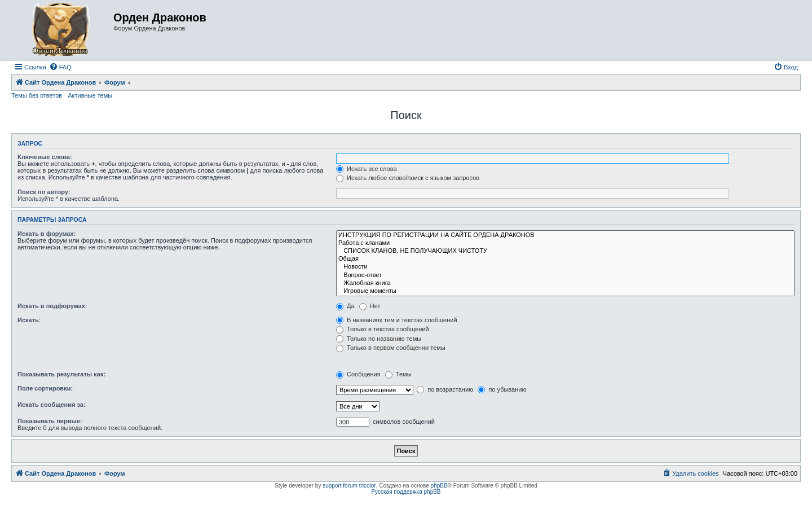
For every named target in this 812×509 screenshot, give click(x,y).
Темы (398, 374)
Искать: (29, 320)
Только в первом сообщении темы (391, 348)
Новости (565, 267)
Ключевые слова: (45, 157)
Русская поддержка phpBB (406, 492)
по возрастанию (445, 389)
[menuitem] (60, 67)
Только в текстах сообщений (383, 329)
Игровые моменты (565, 291)
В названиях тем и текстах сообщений (397, 320)
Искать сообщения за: (52, 405)
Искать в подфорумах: (52, 306)
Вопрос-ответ (565, 275)
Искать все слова (367, 169)
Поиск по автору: (44, 192)
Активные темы (90, 95)
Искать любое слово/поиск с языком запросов (408, 178)
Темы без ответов (37, 95)
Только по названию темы (379, 339)
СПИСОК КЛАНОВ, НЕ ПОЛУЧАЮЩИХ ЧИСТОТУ (565, 251)
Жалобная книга (565, 283)
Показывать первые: (50, 421)
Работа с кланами (565, 243)
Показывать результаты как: (61, 374)
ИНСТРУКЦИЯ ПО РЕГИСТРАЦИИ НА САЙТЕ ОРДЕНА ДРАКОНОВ (565, 235)
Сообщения (358, 374)
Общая (565, 259)
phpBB (439, 486)
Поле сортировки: (45, 388)
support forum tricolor (349, 486)
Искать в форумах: (47, 234)
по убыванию (502, 389)
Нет (370, 306)
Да (345, 306)
